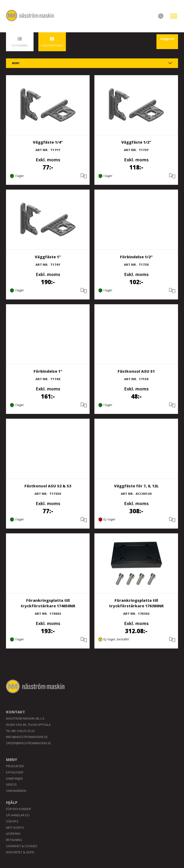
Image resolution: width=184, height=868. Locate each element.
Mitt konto (15, 828)
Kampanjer (14, 778)
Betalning (14, 840)
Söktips (12, 821)
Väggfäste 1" (48, 257)
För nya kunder (18, 809)
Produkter (15, 766)
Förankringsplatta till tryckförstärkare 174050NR (48, 603)
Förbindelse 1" (48, 371)
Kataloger (15, 772)
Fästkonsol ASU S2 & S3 (48, 486)
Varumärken (16, 791)
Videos (11, 784)
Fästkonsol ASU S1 (136, 371)
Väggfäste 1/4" (48, 142)
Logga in (167, 39)
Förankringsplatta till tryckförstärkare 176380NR (136, 603)
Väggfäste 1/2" (136, 142)
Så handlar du (18, 815)
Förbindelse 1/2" (136, 257)
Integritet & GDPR (20, 852)
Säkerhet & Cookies (22, 846)
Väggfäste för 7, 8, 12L (136, 486)
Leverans (13, 834)
